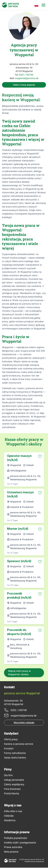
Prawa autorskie (13, 847)
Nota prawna (11, 852)
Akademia (10, 820)
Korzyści (9, 748)
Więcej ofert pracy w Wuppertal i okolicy (19, 673)
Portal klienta (12, 793)
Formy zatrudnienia (15, 753)
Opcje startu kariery (15, 758)
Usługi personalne (14, 780)
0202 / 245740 (26, 75)
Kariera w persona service (19, 744)
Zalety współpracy (14, 784)
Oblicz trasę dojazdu (24, 85)
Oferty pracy (11, 739)
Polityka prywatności (16, 838)
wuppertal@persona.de (27, 78)
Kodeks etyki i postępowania (20, 843)
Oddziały (9, 816)
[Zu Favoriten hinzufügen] (40, 456)
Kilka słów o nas (13, 811)
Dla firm (8, 775)
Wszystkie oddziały (24, 723)
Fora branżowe (12, 789)
